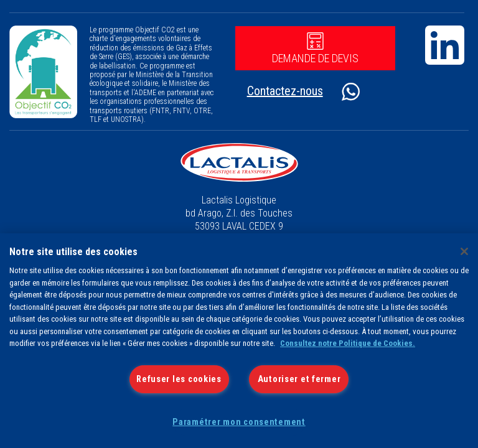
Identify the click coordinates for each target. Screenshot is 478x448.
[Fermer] (464, 251)
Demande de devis (315, 49)
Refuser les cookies (179, 379)
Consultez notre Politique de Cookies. (348, 343)
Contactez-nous (285, 91)
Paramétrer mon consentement (239, 422)
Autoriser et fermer (299, 379)
